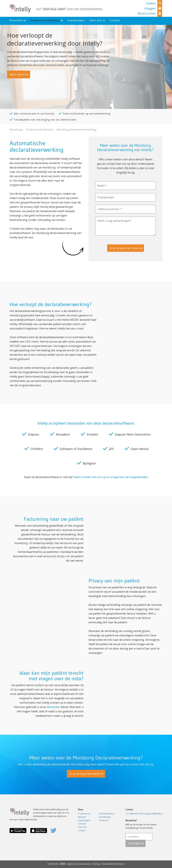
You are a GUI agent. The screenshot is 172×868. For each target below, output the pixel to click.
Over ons (82, 827)
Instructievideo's (107, 814)
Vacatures (104, 820)
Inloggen (150, 8)
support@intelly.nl (154, 814)
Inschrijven (135, 843)
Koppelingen (84, 820)
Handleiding (105, 817)
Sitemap (96, 864)
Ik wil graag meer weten (125, 248)
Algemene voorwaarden (79, 864)
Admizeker (54, 707)
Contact (82, 830)
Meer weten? (17, 74)
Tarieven (82, 824)
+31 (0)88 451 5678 (134, 814)
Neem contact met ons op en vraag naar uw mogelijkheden (111, 477)
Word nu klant (147, 13)
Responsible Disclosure (113, 864)
